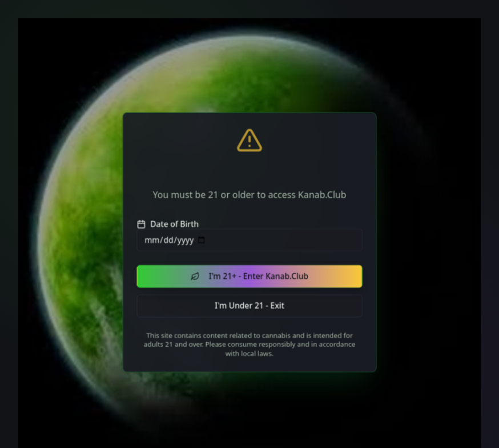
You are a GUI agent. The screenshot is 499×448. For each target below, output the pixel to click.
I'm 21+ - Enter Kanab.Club (249, 278)
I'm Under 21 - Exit (250, 310)
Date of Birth (161, 223)
